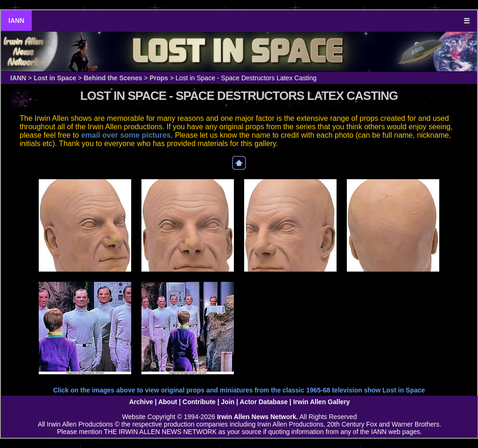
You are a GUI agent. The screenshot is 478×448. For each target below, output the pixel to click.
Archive (141, 402)
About (168, 402)
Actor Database (264, 402)
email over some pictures (126, 135)
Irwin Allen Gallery (322, 402)
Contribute (199, 402)
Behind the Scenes (113, 78)
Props (159, 78)
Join (228, 402)
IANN (16, 21)
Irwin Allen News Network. (258, 417)
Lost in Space (55, 78)
